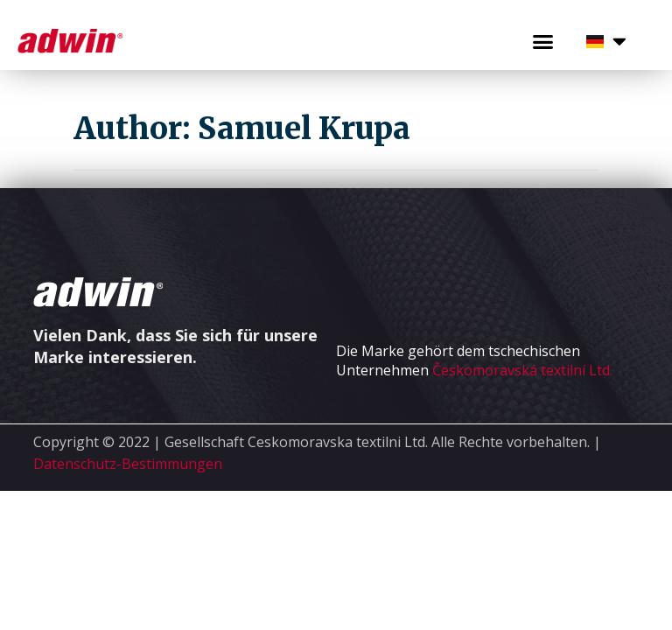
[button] (542, 42)
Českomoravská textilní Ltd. (522, 370)
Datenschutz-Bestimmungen (128, 464)
